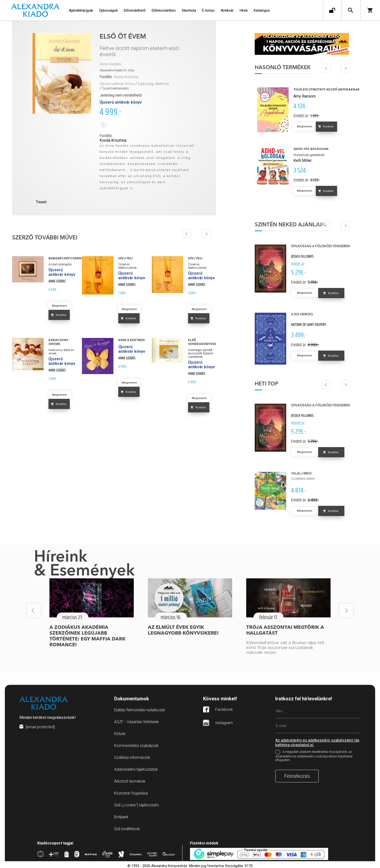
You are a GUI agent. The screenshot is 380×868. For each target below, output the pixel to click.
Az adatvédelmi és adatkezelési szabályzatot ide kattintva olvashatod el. (317, 743)
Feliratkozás (297, 776)
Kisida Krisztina (126, 77)
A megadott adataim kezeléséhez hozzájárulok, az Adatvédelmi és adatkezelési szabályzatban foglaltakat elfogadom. (314, 756)
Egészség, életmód (153, 84)
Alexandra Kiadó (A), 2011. (117, 70)
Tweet (41, 202)
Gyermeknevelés (116, 88)
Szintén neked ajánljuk (290, 225)
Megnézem (60, 306)
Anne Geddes (111, 64)
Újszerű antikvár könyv (117, 84)
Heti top (266, 384)
